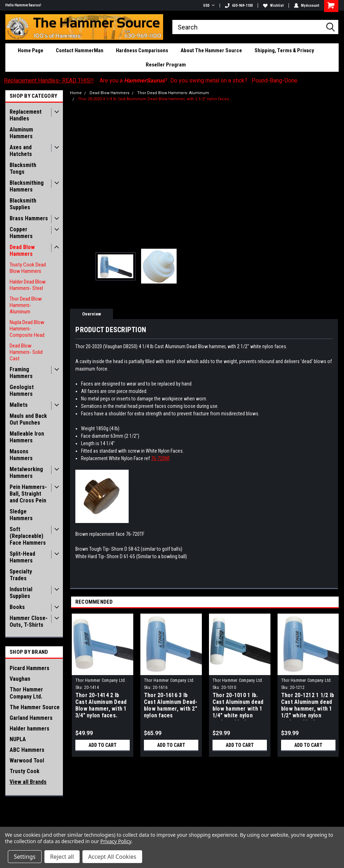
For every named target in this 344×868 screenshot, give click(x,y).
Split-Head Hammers (22, 557)
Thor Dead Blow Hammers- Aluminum (26, 305)
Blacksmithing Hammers (27, 186)
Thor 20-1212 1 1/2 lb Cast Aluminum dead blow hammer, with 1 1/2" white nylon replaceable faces (308, 706)
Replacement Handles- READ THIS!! (49, 80)
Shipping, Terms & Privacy (284, 50)
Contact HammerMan (80, 50)
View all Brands (28, 782)
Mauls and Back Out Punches (28, 419)
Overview (92, 314)
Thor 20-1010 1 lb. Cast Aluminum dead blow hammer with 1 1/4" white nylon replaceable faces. (238, 706)
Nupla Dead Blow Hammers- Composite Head (27, 329)
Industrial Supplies (21, 593)
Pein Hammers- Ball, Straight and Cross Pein (28, 494)
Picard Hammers (29, 668)
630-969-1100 (239, 6)
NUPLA (18, 739)
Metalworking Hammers (26, 473)
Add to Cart (103, 745)
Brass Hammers (29, 218)
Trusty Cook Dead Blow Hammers (28, 268)
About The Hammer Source (211, 50)
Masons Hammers (21, 455)
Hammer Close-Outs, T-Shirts (29, 621)
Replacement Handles (26, 115)
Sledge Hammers (21, 515)
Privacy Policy (116, 841)
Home (76, 93)
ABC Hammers (27, 750)
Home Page (31, 50)
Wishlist (273, 6)
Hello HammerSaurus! (23, 5)
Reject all (62, 857)
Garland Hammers (31, 718)
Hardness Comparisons (142, 50)
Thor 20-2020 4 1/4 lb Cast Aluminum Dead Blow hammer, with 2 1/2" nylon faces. (154, 99)
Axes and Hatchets (21, 151)
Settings (25, 857)
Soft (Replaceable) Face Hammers (28, 536)
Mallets (19, 405)
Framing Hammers (21, 373)
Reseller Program (166, 65)
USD (209, 6)
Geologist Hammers (22, 390)
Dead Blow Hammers (22, 250)
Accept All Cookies (112, 857)
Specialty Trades (21, 575)
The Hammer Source (35, 707)
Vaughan (20, 679)
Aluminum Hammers (21, 133)
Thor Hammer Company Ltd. (26, 693)
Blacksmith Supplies (23, 204)
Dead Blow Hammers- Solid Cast (26, 352)
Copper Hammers (21, 233)
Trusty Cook (25, 771)
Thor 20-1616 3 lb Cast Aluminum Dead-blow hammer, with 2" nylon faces (171, 705)
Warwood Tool (27, 761)
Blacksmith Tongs (23, 168)
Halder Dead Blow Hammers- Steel (28, 285)
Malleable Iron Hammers (27, 437)
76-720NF (160, 458)
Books (17, 607)
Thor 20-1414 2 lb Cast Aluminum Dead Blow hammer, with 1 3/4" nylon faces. (101, 705)
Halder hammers (29, 729)
